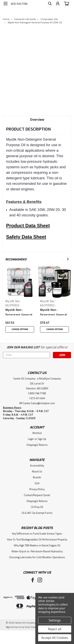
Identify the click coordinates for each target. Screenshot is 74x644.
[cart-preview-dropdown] (66, 3)
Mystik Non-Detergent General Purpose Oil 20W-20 (35, 23)
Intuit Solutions (33, 627)
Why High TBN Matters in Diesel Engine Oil (37, 546)
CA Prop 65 (37, 507)
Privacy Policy (37, 489)
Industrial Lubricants (25, 19)
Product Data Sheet (28, 226)
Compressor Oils (49, 19)
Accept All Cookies (55, 638)
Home (6, 19)
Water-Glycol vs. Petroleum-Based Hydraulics (37, 551)
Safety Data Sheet (26, 237)
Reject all (55, 629)
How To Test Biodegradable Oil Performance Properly (37, 540)
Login (31, 439)
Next (68, 259)
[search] (50, 4)
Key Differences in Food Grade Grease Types (37, 534)
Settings (55, 620)
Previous (62, 259)
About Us (37, 472)
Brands (37, 478)
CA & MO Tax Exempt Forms (37, 513)
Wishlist (37, 433)
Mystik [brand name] (10, 301)
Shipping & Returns (37, 445)
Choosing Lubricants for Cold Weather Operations (37, 557)
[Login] (58, 4)
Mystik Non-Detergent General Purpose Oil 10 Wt (19, 312)
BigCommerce (13, 627)
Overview (37, 120)
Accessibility (37, 466)
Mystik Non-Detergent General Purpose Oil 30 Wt (54, 312)
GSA (37, 483)
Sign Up (42, 439)
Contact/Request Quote (37, 495)
